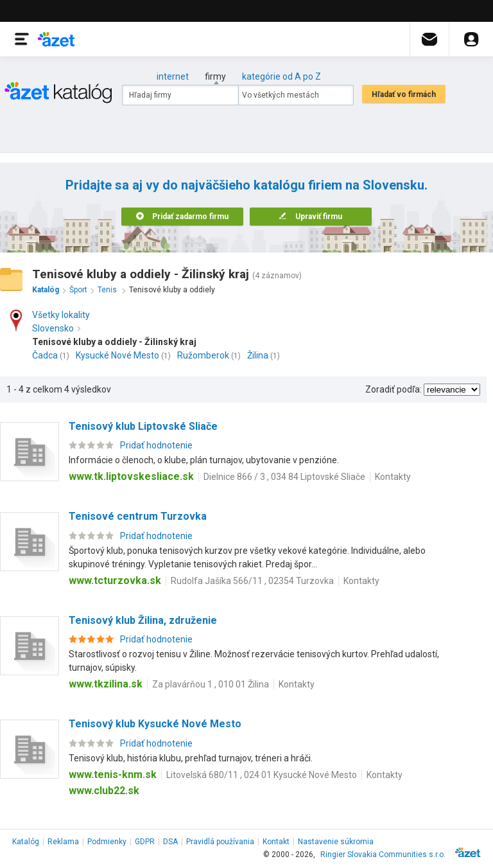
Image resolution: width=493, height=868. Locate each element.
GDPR (145, 842)
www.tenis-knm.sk (113, 775)
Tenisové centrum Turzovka (138, 516)
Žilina (258, 355)
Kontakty (393, 477)
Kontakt (276, 842)
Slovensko (56, 328)
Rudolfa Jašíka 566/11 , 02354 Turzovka (252, 581)
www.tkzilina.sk (106, 684)
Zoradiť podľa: (394, 389)
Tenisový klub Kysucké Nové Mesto (155, 724)
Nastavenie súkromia (336, 842)
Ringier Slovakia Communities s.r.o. (383, 855)
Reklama (63, 842)
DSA (170, 842)
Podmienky (107, 842)
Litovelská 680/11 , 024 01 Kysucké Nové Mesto (262, 775)
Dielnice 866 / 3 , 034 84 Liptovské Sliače (284, 477)
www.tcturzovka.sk (115, 580)
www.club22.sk (104, 791)
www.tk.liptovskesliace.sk (131, 476)
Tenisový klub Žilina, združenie (143, 620)
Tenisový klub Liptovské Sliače (143, 426)
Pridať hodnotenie (156, 445)
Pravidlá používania (220, 842)
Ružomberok (203, 355)
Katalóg (26, 842)
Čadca (45, 355)
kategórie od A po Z (281, 76)
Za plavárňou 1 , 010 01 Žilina (211, 684)
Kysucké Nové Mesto (117, 355)
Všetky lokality (61, 315)
